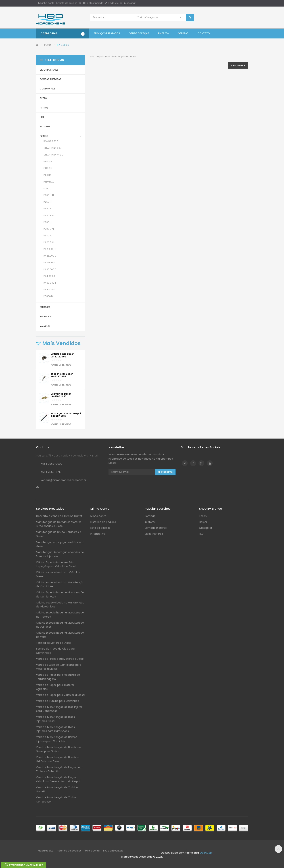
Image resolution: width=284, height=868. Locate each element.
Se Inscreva (165, 472)
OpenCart (206, 853)
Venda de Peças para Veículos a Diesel (60, 695)
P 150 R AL (49, 182)
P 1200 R (48, 162)
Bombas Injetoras (50, 79)
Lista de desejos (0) (69, 3)
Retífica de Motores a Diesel (54, 643)
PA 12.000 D (49, 249)
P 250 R (47, 202)
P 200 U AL (49, 195)
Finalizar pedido (93, 3)
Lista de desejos (100, 528)
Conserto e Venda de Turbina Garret (59, 516)
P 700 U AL (49, 229)
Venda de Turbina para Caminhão (58, 701)
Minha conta (46, 3)
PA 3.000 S (49, 262)
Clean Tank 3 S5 (52, 148)
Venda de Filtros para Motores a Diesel (60, 659)
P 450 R (47, 209)
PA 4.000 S (49, 276)
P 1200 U (48, 168)
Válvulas (45, 326)
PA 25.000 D (50, 256)
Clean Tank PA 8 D (53, 155)
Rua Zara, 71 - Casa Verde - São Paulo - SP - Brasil (67, 456)
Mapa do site (46, 851)
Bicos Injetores (49, 70)
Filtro (43, 98)
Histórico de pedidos (103, 522)
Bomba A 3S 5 (51, 141)
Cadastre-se (114, 3)
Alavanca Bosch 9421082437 (61, 395)
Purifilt (48, 45)
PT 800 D (48, 296)
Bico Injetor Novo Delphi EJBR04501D (66, 415)
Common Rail (47, 89)
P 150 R (47, 175)
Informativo (98, 534)
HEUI (42, 117)
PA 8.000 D (63, 45)
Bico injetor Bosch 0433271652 (62, 375)
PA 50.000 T (50, 283)
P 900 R (47, 236)
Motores (45, 127)
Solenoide (46, 317)
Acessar (130, 3)
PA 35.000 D (50, 269)
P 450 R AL (49, 215)
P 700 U (47, 222)
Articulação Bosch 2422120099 (63, 355)
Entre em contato (113, 851)
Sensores (45, 307)
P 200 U (47, 188)
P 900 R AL (49, 242)
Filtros (44, 108)
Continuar (238, 65)
